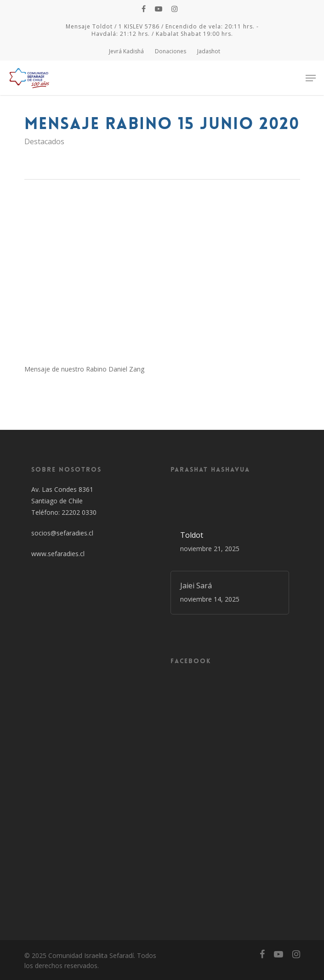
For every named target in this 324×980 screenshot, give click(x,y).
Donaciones (171, 51)
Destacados (44, 141)
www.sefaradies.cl (58, 554)
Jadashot (209, 51)
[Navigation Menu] (311, 78)
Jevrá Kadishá (126, 51)
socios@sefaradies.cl (62, 533)
